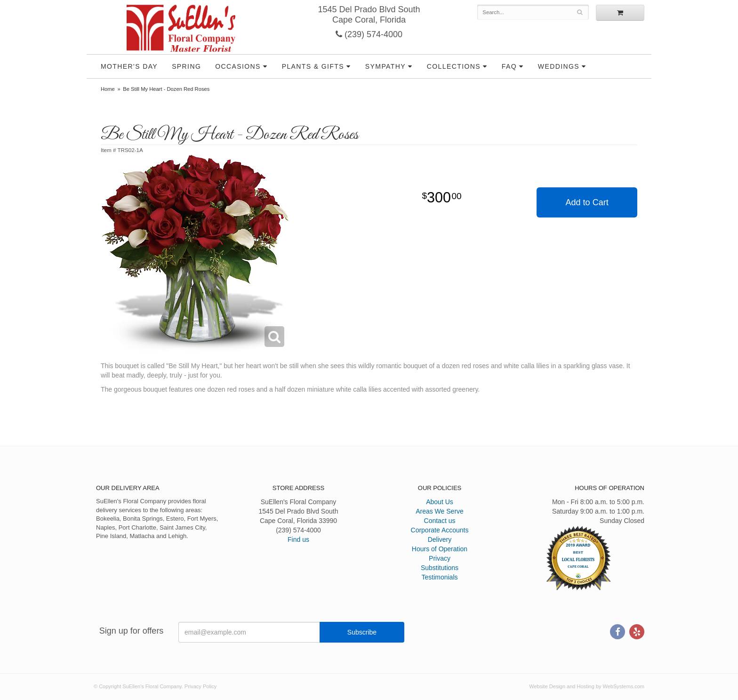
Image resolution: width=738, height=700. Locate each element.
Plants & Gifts (313, 66)
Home (108, 89)
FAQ (509, 66)
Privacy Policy (201, 686)
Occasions (238, 66)
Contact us (440, 521)
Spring (186, 66)
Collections (454, 66)
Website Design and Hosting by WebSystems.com (587, 686)
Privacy (440, 558)
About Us (440, 502)
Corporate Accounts (440, 530)
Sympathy (385, 66)
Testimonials (439, 577)
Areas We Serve (440, 511)
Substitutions (440, 568)
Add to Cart (587, 202)
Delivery (440, 539)
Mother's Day (129, 66)
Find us (298, 539)
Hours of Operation (440, 549)
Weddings (559, 66)
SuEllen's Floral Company (181, 28)
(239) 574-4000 (369, 34)
